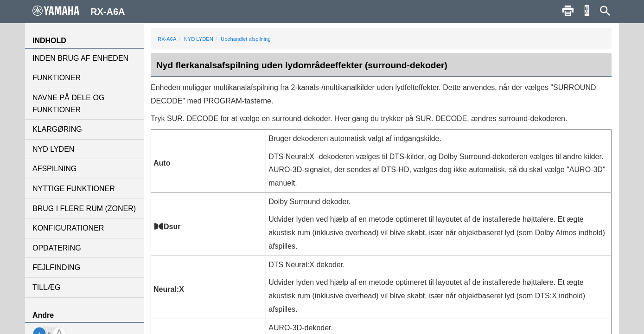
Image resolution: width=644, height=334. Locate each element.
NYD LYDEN (53, 149)
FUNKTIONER (57, 78)
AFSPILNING (54, 169)
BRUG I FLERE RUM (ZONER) (84, 209)
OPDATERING (57, 248)
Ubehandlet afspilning (246, 39)
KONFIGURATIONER (68, 228)
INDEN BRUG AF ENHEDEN (80, 58)
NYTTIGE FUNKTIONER (74, 189)
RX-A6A (167, 39)
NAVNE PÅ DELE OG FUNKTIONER (68, 104)
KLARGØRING (57, 129)
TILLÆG (46, 287)
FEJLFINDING (56, 267)
